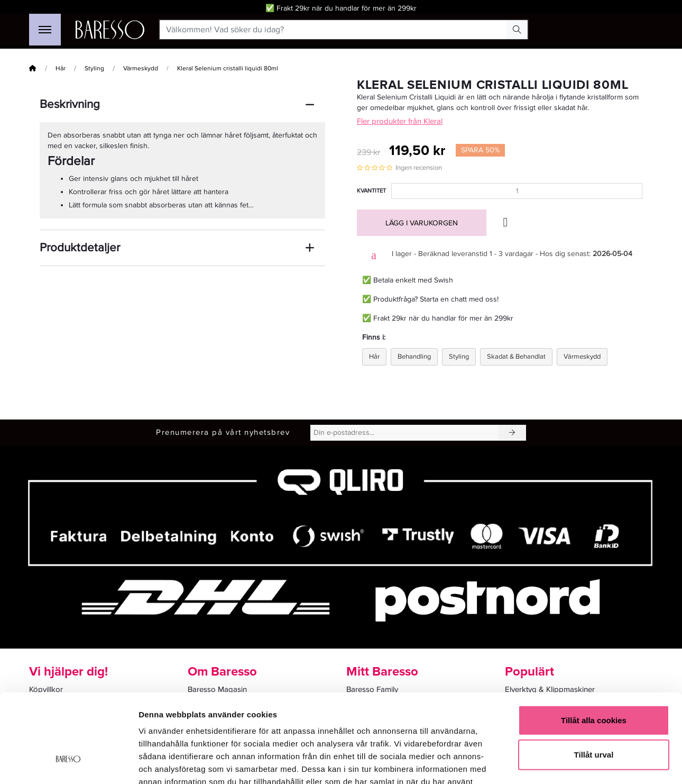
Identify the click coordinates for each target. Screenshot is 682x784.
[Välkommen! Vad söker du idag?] (333, 30)
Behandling (414, 357)
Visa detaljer (574, 763)
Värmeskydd (141, 69)
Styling (94, 69)
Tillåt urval (594, 681)
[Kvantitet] (517, 191)
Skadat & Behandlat (516, 357)
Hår (61, 69)
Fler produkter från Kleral (400, 121)
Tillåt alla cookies (594, 646)
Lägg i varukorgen (422, 223)
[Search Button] (517, 30)
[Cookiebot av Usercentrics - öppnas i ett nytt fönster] (68, 763)
